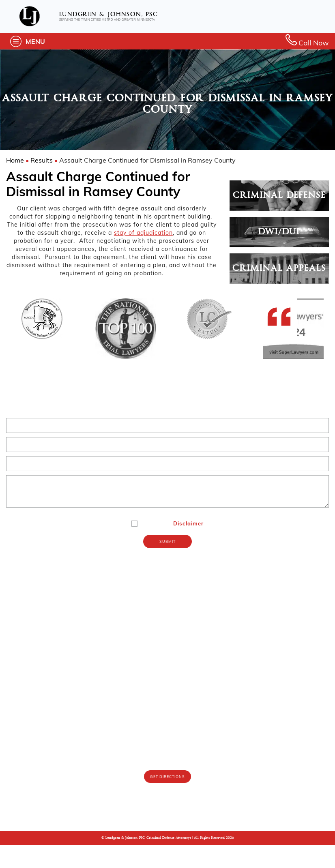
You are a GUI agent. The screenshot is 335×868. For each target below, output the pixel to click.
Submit (167, 565)
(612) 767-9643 (168, 776)
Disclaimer (188, 546)
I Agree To (173, 546)
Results (42, 160)
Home (15, 160)
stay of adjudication (143, 233)
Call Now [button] (307, 41)
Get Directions (167, 800)
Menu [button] (35, 41)
